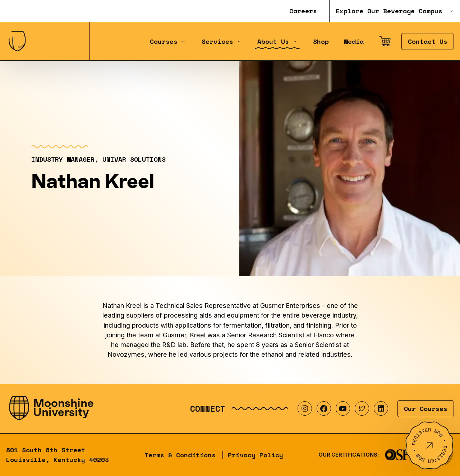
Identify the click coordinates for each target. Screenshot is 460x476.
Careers (303, 11)
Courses (168, 41)
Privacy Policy (256, 455)
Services (222, 41)
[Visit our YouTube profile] (343, 408)
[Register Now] (429, 445)
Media (354, 41)
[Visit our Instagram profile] (305, 408)
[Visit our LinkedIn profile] (381, 408)
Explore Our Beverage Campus (395, 11)
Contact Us (428, 41)
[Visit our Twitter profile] (362, 408)
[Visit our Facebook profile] (324, 408)
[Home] (45, 41)
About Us (277, 41)
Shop (321, 41)
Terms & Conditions (180, 455)
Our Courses (426, 409)
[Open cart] (385, 41)
